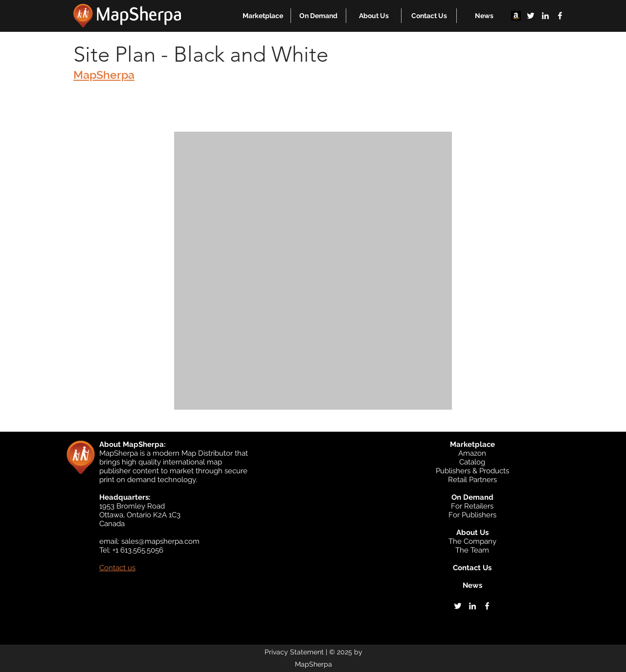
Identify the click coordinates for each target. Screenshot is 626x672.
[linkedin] (545, 16)
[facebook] (560, 16)
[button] (263, 16)
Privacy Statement (294, 652)
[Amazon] (516, 16)
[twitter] (531, 16)
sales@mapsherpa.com (160, 541)
